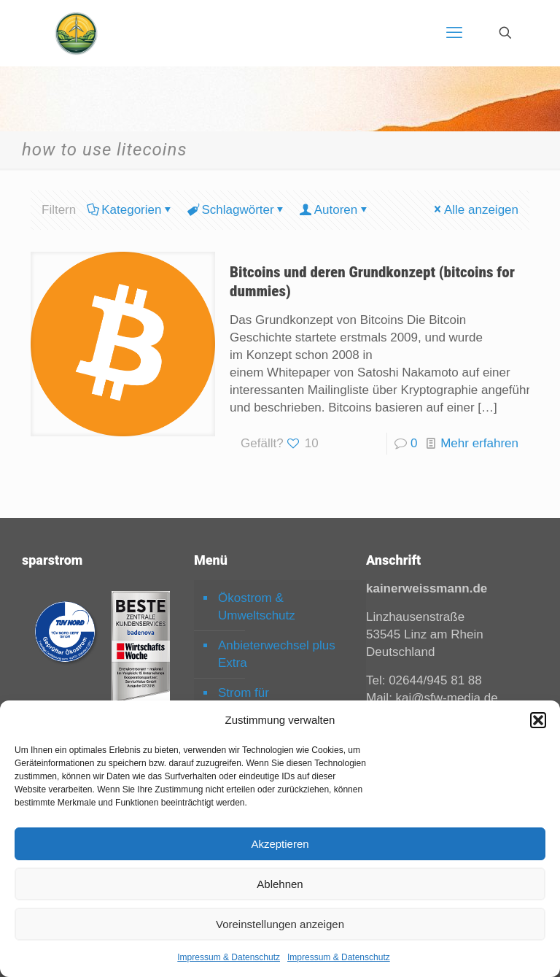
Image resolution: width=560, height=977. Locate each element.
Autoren (335, 210)
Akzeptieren (280, 844)
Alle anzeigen (475, 210)
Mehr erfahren (479, 443)
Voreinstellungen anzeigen (280, 924)
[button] (538, 720)
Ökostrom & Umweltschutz (257, 607)
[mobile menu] (454, 33)
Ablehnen (280, 884)
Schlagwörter (236, 210)
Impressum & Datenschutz (229, 957)
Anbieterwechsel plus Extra (277, 654)
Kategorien (130, 210)
